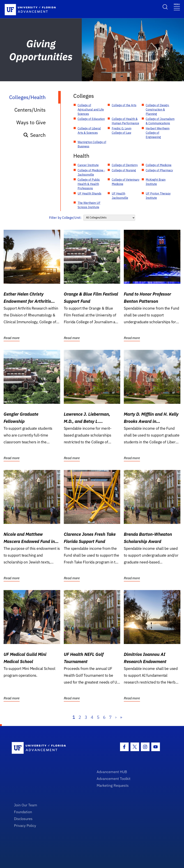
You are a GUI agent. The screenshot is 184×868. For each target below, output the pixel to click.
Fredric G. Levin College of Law (122, 131)
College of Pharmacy (159, 170)
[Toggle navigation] (177, 7)
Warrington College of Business (92, 144)
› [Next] (116, 717)
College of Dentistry (125, 165)
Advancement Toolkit (114, 779)
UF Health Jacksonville (120, 196)
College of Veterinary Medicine (126, 182)
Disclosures (23, 819)
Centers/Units (30, 110)
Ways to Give (31, 122)
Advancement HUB (112, 772)
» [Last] (121, 717)
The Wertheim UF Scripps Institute (89, 205)
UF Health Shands (89, 193)
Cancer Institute (88, 165)
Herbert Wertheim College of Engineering (158, 133)
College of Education (91, 119)
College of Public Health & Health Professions (89, 184)
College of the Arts (124, 105)
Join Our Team (26, 805)
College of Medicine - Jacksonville (91, 172)
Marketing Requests (113, 785)
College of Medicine (159, 165)
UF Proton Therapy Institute (158, 196)
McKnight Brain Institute (156, 182)
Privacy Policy (25, 825)
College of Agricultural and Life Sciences (91, 109)
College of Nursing (124, 170)
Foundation (23, 812)
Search (34, 135)
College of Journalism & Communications (160, 121)
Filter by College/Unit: (65, 218)
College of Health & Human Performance (125, 121)
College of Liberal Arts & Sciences (89, 131)
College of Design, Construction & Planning (157, 109)
